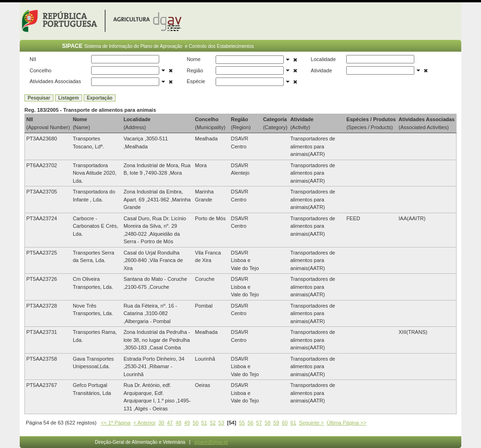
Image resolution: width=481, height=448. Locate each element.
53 (221, 423)
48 (178, 423)
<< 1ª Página (116, 423)
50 (195, 423)
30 (161, 423)
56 (250, 423)
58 (268, 423)
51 (204, 423)
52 (213, 423)
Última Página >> (347, 423)
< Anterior (144, 423)
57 (259, 423)
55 (242, 423)
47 (170, 423)
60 (285, 423)
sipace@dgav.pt (211, 442)
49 (187, 423)
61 (293, 423)
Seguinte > (312, 423)
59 (276, 423)
